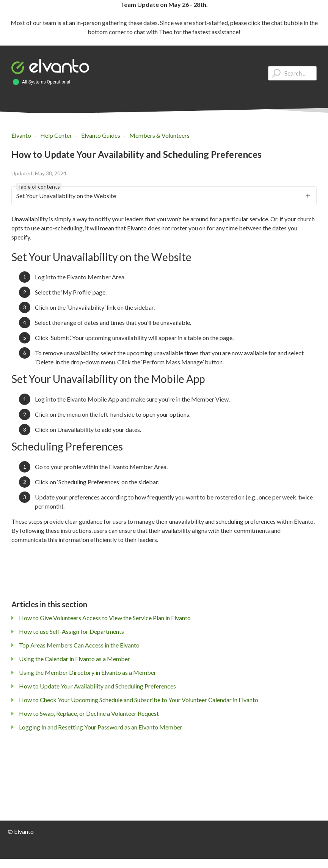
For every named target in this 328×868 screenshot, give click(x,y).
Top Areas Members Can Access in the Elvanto (79, 645)
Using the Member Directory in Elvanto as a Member (88, 672)
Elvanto (21, 135)
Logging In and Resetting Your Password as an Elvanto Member (101, 727)
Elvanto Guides (101, 135)
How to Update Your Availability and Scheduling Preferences (97, 686)
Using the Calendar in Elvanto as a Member (75, 659)
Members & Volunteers (159, 135)
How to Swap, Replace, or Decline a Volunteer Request (89, 713)
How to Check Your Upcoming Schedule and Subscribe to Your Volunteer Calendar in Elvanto (139, 700)
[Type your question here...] (292, 73)
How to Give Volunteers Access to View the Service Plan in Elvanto (105, 618)
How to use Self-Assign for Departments (71, 631)
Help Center (56, 135)
